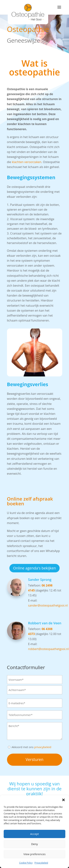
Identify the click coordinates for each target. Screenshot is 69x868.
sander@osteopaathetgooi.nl (48, 605)
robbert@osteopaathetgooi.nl (48, 649)
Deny (34, 844)
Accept (34, 834)
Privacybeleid (41, 863)
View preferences (34, 854)
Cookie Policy (26, 863)
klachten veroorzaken (26, 162)
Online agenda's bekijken (34, 568)
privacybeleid (43, 747)
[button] (63, 800)
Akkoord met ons (31, 747)
